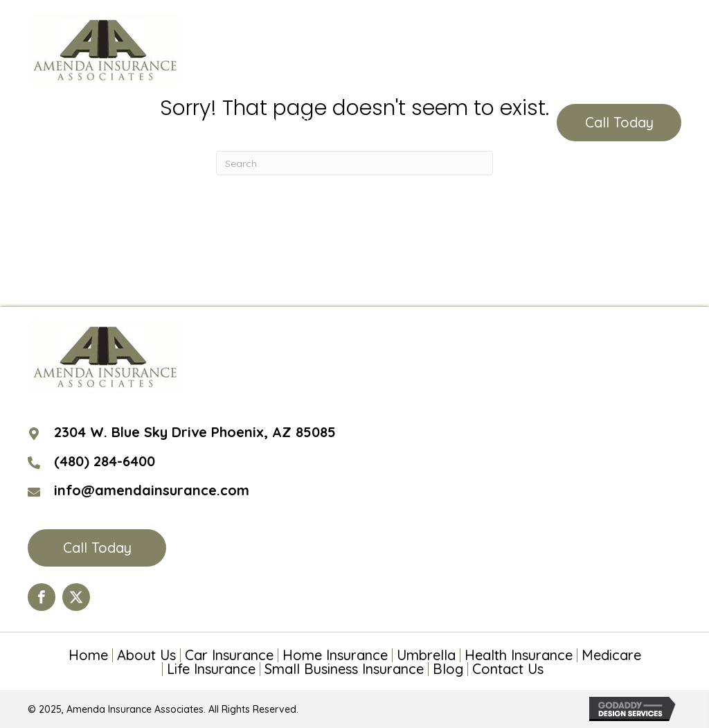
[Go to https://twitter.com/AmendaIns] (76, 597)
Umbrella (426, 655)
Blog (448, 669)
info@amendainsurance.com (152, 490)
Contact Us (508, 669)
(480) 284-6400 (305, 123)
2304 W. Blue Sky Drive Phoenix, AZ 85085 (195, 432)
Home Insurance (335, 655)
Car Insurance (229, 655)
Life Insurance (211, 669)
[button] (619, 123)
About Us (146, 655)
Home (88, 655)
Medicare (611, 655)
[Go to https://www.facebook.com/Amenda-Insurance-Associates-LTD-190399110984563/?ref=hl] (42, 597)
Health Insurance (519, 655)
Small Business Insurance (344, 669)
